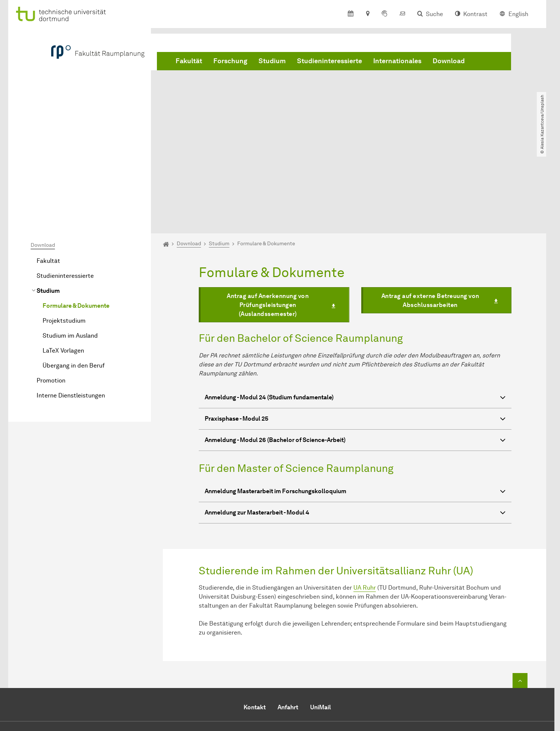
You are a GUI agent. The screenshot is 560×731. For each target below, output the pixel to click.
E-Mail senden (250, 679)
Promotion (51, 295)
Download (449, 61)
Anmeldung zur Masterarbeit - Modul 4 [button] (355, 428)
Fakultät (189, 61)
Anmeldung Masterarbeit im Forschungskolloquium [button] (355, 407)
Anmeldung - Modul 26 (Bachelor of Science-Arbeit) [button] (355, 355)
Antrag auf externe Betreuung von (430, 215)
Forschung (230, 61)
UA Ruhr (365, 502)
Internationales (397, 61)
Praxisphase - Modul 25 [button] (355, 334)
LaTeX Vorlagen (63, 265)
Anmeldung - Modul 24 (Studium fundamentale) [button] (355, 312)
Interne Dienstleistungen (71, 310)
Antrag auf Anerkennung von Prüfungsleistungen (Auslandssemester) (268, 219)
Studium (272, 61)
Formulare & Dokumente (76, 220)
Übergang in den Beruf (74, 280)
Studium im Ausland (70, 250)
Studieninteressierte (329, 61)
